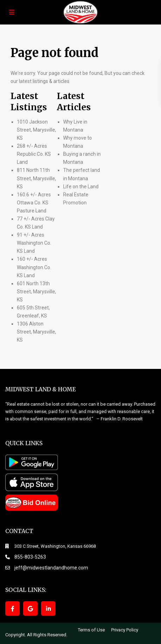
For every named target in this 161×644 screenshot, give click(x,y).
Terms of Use (91, 630)
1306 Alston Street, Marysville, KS (36, 332)
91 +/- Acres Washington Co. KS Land (34, 243)
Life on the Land (81, 187)
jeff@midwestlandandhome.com (51, 568)
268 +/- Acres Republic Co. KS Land (34, 154)
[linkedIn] (48, 608)
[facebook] (12, 608)
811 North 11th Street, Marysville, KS (36, 178)
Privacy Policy (125, 630)
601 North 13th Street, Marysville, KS (36, 292)
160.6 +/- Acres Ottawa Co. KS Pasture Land (34, 203)
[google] (30, 608)
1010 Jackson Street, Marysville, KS (36, 130)
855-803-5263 (30, 557)
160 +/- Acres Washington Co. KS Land (34, 267)
